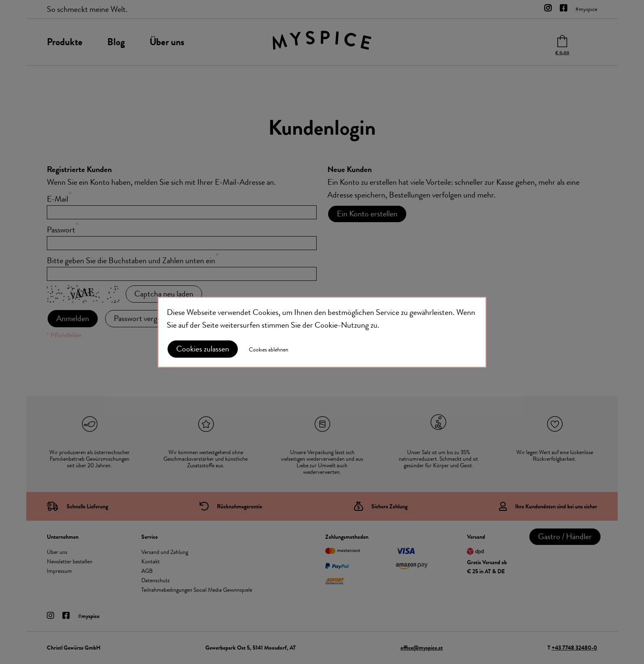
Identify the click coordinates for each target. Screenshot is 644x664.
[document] (322, 332)
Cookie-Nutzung (342, 325)
